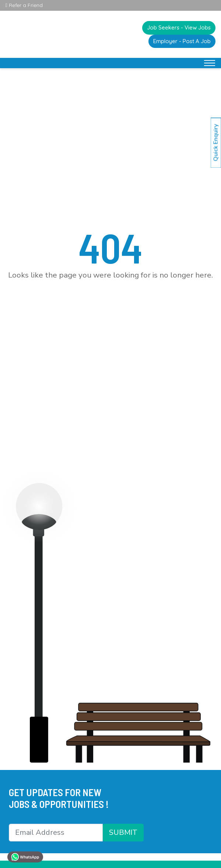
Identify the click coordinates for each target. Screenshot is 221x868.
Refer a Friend (24, 5)
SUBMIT (123, 832)
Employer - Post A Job (182, 41)
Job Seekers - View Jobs (179, 27)
